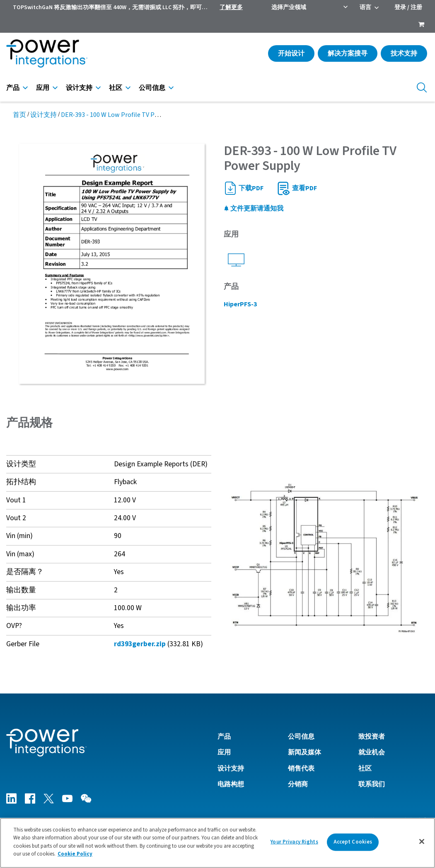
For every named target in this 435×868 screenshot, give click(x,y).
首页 (19, 115)
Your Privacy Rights (294, 844)
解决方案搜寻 (348, 53)
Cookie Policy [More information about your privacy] (75, 856)
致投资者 (372, 737)
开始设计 (291, 53)
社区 (116, 88)
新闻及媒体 (304, 752)
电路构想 (231, 784)
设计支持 (79, 88)
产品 (13, 88)
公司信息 (152, 88)
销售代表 (301, 769)
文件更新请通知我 (254, 209)
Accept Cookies (353, 844)
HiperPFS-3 (240, 304)
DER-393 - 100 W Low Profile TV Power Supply (125, 115)
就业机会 (372, 752)
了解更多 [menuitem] (231, 7)
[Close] (422, 843)
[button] (326, 557)
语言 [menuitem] (365, 7)
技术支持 (404, 53)
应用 (43, 88)
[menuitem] (421, 25)
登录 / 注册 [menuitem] (408, 7)
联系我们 (372, 784)
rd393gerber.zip (140, 644)
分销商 (298, 784)
